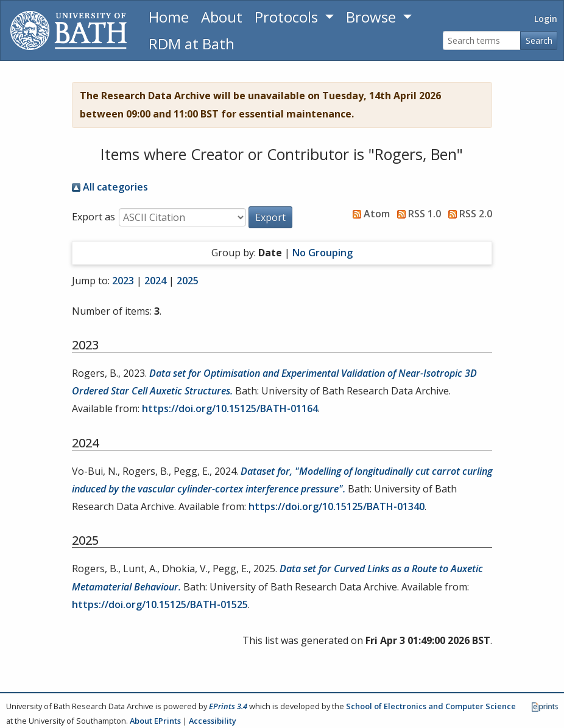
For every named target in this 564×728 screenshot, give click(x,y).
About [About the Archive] (222, 17)
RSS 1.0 (417, 214)
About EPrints (155, 721)
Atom (369, 214)
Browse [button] (373, 17)
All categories (110, 187)
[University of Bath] (69, 30)
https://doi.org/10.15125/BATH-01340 (337, 506)
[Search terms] (482, 40)
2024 (155, 281)
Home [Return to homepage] (169, 17)
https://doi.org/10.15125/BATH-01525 (160, 604)
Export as (93, 217)
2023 (123, 281)
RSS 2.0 (468, 214)
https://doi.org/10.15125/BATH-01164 (230, 408)
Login (546, 19)
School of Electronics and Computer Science (431, 706)
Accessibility (213, 721)
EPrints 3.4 (228, 706)
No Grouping (323, 253)
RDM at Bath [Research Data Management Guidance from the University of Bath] (192, 44)
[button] (270, 217)
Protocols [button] (288, 17)
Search (539, 40)
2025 (188, 281)
